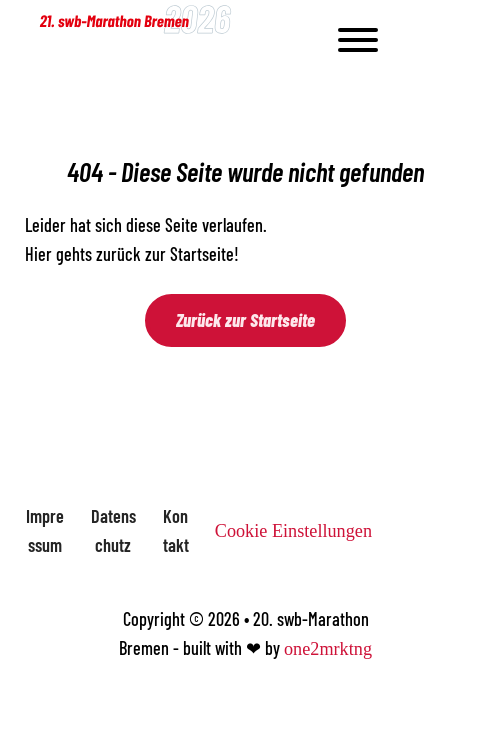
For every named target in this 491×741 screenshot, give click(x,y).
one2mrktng (328, 649)
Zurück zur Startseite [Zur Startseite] (245, 320)
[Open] (383, 40)
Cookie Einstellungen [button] (293, 531)
